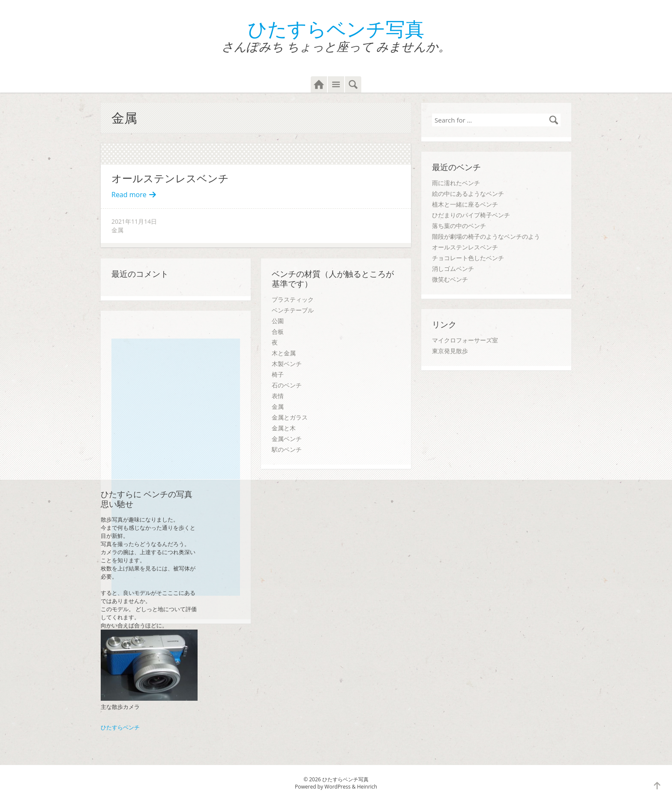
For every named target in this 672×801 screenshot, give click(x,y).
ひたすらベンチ (120, 727)
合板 (278, 331)
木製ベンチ (287, 364)
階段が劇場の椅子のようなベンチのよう (486, 236)
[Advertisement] (178, 467)
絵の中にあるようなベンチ (468, 193)
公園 (278, 321)
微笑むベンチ (450, 279)
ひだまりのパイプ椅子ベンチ (471, 215)
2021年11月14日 (134, 221)
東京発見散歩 (450, 351)
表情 (278, 396)
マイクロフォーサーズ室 (465, 340)
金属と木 (284, 428)
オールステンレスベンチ (170, 178)
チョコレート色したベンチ (468, 258)
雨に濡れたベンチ (456, 183)
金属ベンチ (287, 439)
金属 (117, 230)
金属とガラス (290, 417)
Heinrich (367, 787)
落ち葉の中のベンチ (459, 226)
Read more (134, 195)
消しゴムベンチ (453, 268)
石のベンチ (287, 385)
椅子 (278, 374)
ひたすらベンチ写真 (336, 28)
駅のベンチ (287, 449)
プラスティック (293, 299)
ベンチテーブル (293, 310)
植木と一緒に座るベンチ (465, 204)
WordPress (337, 787)
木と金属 (284, 353)
